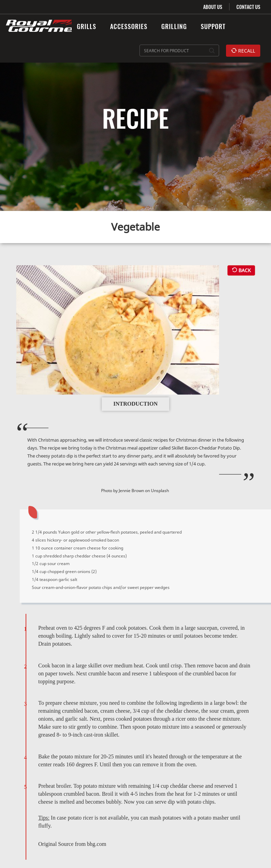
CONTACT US (248, 7)
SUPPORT (213, 26)
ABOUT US (213, 7)
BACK (241, 267)
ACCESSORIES (129, 26)
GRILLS (87, 26)
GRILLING (174, 26)
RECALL (243, 51)
